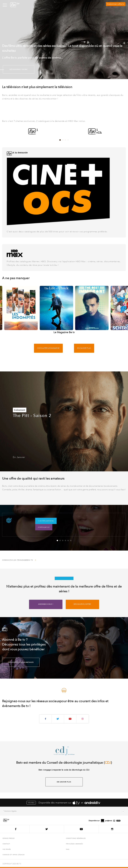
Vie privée (7, 849)
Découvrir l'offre (15, 69)
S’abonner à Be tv (116, 4)
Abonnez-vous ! (46, 604)
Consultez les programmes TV (19, 560)
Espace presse (9, 838)
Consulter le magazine (48, 348)
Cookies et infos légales (14, 855)
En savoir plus (84, 348)
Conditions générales (76, 838)
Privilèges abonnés (74, 844)
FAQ (68, 849)
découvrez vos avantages (18, 662)
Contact (6, 844)
